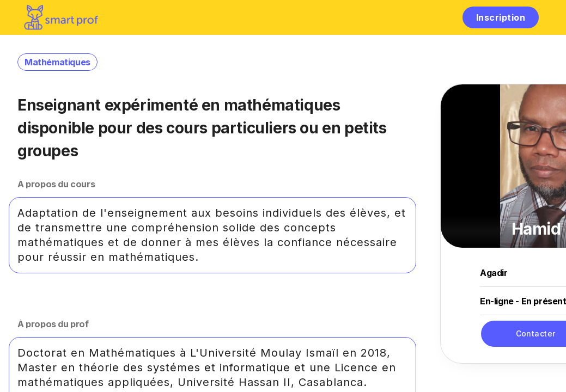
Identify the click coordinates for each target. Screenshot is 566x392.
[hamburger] (443, 17)
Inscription (501, 17)
